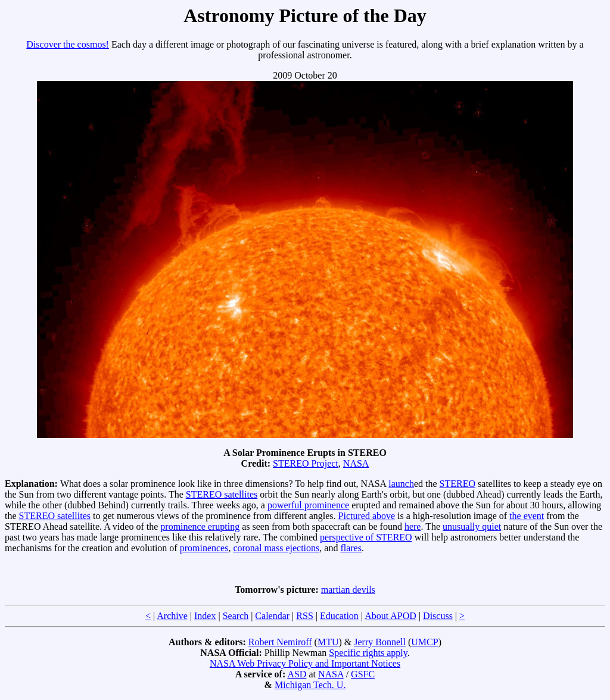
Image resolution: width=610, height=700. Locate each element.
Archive (172, 616)
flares (351, 548)
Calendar (272, 616)
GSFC (363, 674)
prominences (204, 548)
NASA (356, 463)
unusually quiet (472, 526)
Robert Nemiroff (280, 642)
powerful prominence (308, 505)
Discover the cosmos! (68, 44)
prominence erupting (200, 526)
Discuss (438, 616)
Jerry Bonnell (380, 642)
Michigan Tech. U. (310, 685)
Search (236, 616)
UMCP (424, 642)
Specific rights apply (368, 653)
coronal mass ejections (276, 548)
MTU (328, 642)
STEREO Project (306, 463)
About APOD (390, 616)
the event (527, 516)
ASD (297, 674)
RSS (304, 616)
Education (339, 616)
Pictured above (367, 516)
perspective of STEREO (366, 537)
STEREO (457, 484)
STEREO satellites (222, 494)
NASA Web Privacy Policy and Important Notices (305, 663)
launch (401, 484)
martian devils (348, 590)
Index (205, 616)
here (413, 526)
